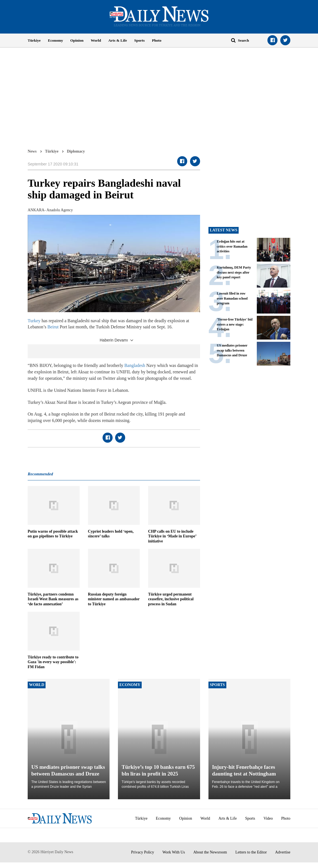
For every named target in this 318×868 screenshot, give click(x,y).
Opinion (77, 40)
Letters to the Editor (251, 852)
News (32, 151)
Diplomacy (76, 151)
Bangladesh (135, 365)
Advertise (283, 852)
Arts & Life (118, 40)
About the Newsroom (210, 852)
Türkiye (34, 40)
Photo (157, 40)
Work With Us (174, 852)
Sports (139, 40)
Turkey (34, 321)
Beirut (53, 327)
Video (268, 818)
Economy (56, 40)
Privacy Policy (143, 852)
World (96, 40)
